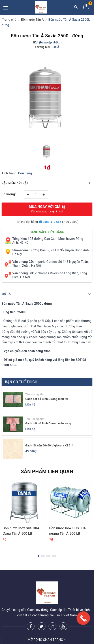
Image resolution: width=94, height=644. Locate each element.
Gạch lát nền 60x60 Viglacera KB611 (49, 445)
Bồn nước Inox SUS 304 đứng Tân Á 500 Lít (21, 531)
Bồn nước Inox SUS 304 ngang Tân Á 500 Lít (67, 531)
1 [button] (39, 556)
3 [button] (48, 556)
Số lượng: (9, 194)
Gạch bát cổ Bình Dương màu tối (47, 399)
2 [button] (43, 556)
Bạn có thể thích (21, 382)
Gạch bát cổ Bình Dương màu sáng (48, 423)
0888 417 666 (50, 222)
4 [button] (54, 556)
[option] (47, 96)
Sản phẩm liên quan (47, 472)
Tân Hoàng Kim (35, 394)
